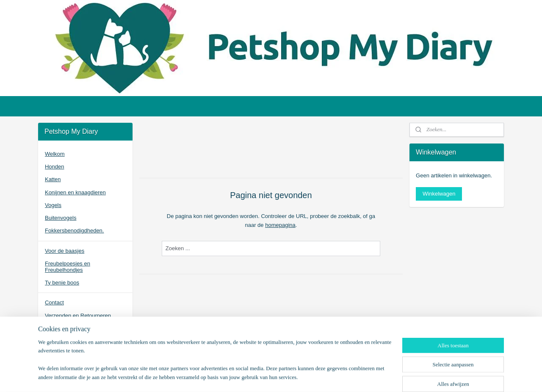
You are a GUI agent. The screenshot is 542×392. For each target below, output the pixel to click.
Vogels (53, 205)
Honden (55, 167)
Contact (54, 302)
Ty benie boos (62, 283)
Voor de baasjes (65, 251)
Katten (53, 179)
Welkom (55, 154)
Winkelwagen (439, 194)
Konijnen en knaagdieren (75, 192)
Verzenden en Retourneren (78, 316)
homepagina (280, 225)
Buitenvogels (61, 218)
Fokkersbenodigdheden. (75, 231)
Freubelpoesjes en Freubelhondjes (68, 266)
